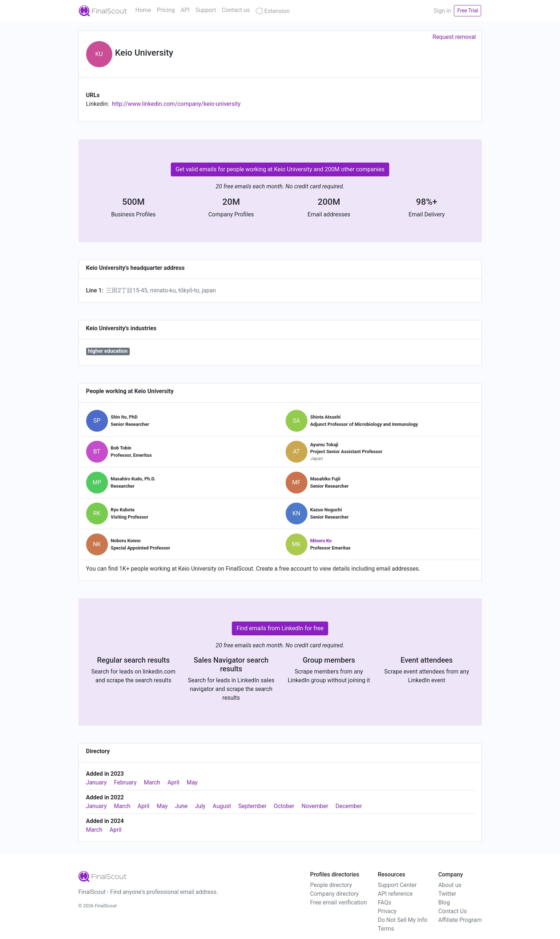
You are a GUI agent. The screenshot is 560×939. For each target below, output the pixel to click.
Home (143, 10)
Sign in (442, 11)
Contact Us (453, 911)
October (284, 806)
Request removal (454, 37)
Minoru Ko (321, 541)
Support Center (397, 885)
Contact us (236, 10)
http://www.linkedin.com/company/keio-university (176, 104)
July (200, 806)
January (96, 782)
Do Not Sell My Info (402, 920)
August (222, 806)
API (185, 10)
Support (206, 10)
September (253, 806)
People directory (331, 885)
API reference (395, 894)
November (315, 806)
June (181, 806)
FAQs (384, 902)
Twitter (447, 894)
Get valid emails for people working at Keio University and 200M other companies (280, 169)
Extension (273, 11)
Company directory (334, 894)
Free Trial (468, 11)
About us (450, 885)
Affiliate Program (460, 920)
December (349, 806)
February (125, 782)
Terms (386, 929)
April (174, 782)
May (192, 782)
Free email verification (338, 902)
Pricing (166, 10)
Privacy (387, 911)
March (152, 782)
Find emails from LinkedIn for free (280, 628)
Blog (444, 902)
